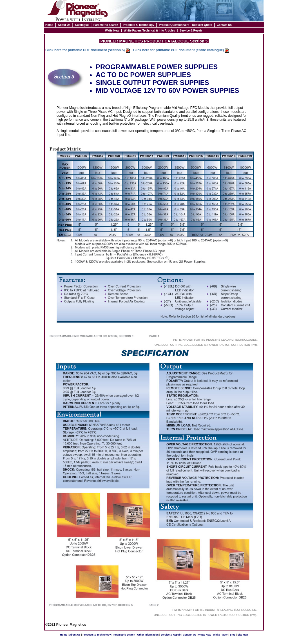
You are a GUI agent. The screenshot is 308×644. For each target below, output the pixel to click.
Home (49, 25)
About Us (64, 25)
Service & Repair (191, 31)
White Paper (220, 635)
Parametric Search (106, 25)
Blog (233, 635)
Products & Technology (139, 25)
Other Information (148, 635)
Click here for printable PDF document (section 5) (85, 50)
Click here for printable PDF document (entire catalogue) (178, 50)
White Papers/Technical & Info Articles (149, 31)
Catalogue (82, 25)
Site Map (243, 635)
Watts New (112, 31)
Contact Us (224, 25)
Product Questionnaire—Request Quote (185, 25)
